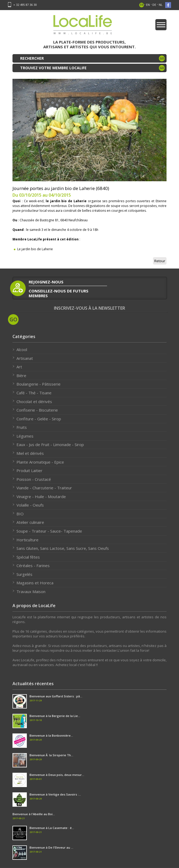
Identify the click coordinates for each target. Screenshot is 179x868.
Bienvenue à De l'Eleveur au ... (51, 847)
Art (19, 367)
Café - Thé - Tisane (34, 393)
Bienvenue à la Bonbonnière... (51, 735)
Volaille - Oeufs (30, 505)
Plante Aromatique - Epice (40, 462)
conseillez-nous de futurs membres (59, 293)
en (148, 5)
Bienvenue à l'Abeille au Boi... (34, 814)
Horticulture (27, 540)
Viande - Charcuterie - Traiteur (44, 488)
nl (161, 5)
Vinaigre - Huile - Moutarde (41, 496)
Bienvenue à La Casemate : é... (52, 828)
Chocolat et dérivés (34, 401)
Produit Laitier (29, 470)
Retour (160, 261)
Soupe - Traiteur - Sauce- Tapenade (49, 531)
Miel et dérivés (30, 453)
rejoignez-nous (46, 282)
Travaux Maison (31, 591)
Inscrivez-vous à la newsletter (89, 308)
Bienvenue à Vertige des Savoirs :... (55, 794)
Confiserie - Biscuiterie (37, 410)
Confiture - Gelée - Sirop (39, 419)
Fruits (22, 427)
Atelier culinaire (30, 522)
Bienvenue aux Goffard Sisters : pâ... (56, 696)
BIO (20, 514)
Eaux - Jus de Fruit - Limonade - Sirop (50, 444)
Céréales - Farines (33, 565)
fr (142, 5)
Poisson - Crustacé (34, 479)
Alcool (22, 349)
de (154, 5)
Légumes (25, 436)
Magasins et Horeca (35, 583)
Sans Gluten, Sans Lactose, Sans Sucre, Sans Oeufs (63, 548)
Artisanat (25, 358)
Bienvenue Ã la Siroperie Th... (51, 755)
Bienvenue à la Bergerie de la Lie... (55, 716)
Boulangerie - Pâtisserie (39, 384)
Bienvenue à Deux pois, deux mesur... (57, 775)
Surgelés (24, 574)
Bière (21, 375)
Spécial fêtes (28, 557)
